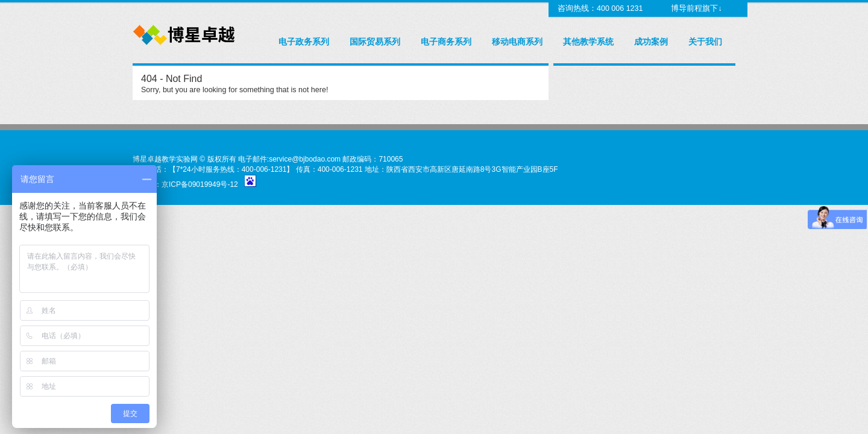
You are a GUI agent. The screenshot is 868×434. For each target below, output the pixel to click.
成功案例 (651, 42)
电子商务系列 (446, 42)
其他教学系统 (588, 42)
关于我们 (705, 42)
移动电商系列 (517, 42)
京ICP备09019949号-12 (200, 184)
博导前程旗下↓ (696, 8)
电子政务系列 (304, 42)
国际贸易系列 (375, 42)
